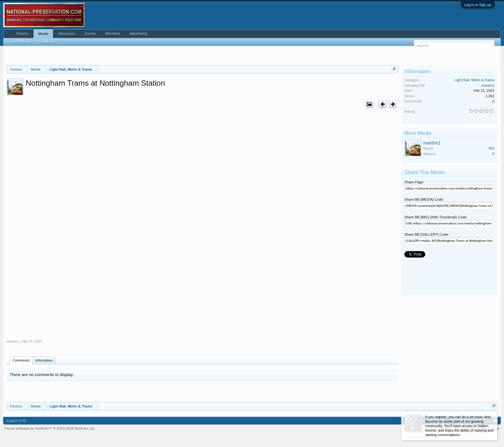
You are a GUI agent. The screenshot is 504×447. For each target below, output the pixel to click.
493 (491, 148)
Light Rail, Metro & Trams (474, 80)
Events (90, 33)
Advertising (139, 33)
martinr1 (13, 341)
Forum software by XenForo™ (50, 428)
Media (43, 34)
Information (44, 360)
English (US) (16, 421)
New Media (46, 42)
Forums (22, 33)
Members (113, 33)
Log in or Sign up (478, 5)
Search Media (20, 42)
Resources (67, 33)
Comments (21, 360)
